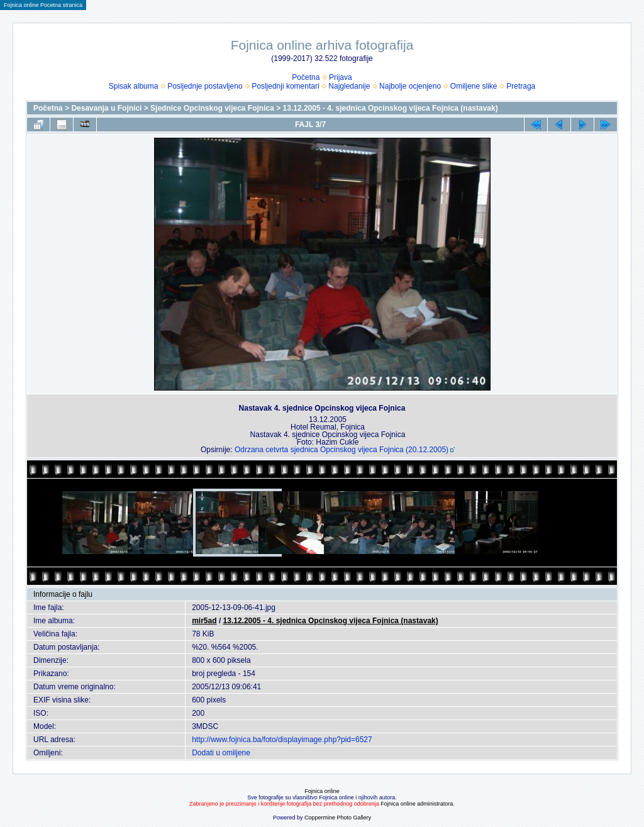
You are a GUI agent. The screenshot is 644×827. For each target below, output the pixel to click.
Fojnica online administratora (417, 804)
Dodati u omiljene (221, 753)
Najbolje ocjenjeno (410, 86)
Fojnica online (322, 791)
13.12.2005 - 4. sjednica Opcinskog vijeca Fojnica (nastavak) (391, 108)
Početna (306, 77)
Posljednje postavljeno (205, 86)
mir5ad (204, 621)
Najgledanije (349, 86)
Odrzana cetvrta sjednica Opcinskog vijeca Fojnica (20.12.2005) (341, 450)
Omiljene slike (474, 86)
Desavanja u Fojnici (106, 108)
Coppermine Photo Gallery (338, 818)
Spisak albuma (134, 86)
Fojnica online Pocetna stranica (43, 5)
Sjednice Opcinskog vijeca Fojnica (212, 108)
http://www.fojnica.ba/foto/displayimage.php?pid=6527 (282, 740)
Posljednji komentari (285, 86)
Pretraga (521, 86)
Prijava (341, 77)
